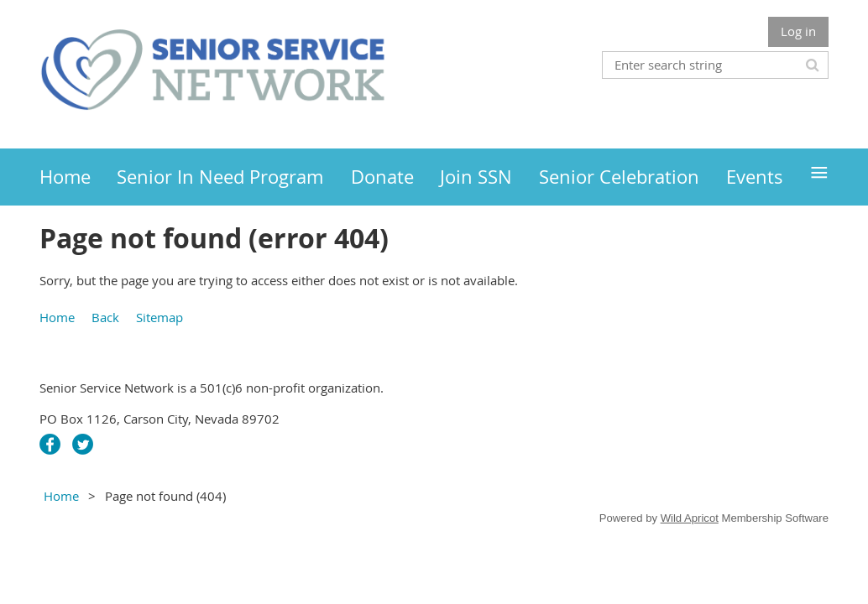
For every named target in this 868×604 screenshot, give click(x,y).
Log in (798, 31)
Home (57, 317)
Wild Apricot (690, 518)
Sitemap (159, 317)
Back (105, 317)
